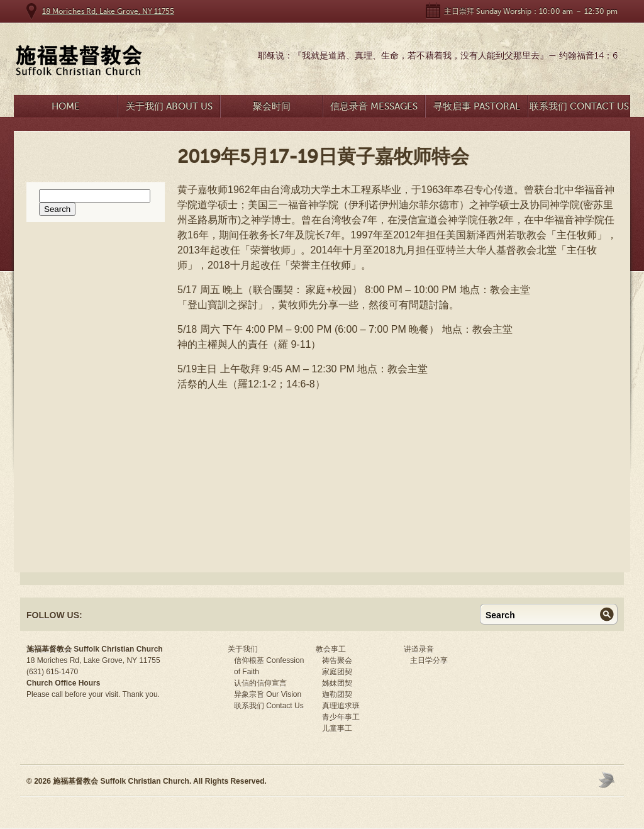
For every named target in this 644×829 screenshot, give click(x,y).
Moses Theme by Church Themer (608, 780)
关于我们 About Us (169, 106)
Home (66, 106)
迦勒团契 (337, 694)
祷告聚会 (337, 660)
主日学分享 (429, 660)
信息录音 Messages (374, 106)
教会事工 (331, 649)
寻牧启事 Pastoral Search (477, 109)
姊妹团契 (337, 683)
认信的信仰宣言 (260, 683)
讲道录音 (419, 649)
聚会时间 (272, 106)
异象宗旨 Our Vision (268, 694)
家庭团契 (337, 672)
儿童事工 (337, 728)
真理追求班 (341, 706)
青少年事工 (341, 717)
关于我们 (243, 649)
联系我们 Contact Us (579, 106)
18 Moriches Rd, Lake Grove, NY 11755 (108, 11)
